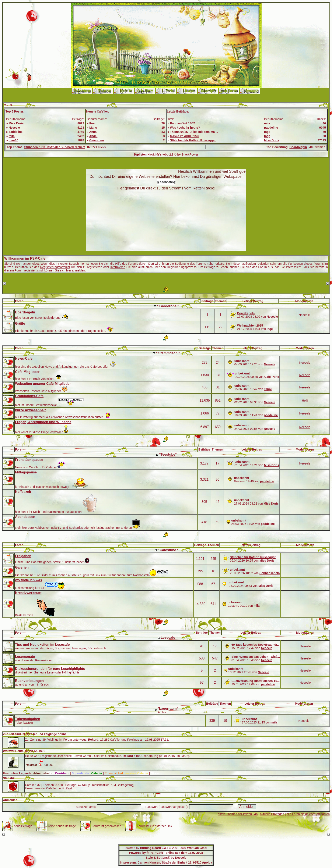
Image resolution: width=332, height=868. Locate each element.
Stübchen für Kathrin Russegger (193, 140)
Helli (305, 401)
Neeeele (14, 128)
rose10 (13, 140)
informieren (118, 267)
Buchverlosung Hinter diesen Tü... (256, 681)
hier (69, 270)
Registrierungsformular (55, 267)
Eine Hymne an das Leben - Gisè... (256, 657)
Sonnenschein (270, 573)
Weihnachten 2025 (250, 325)
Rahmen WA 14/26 (183, 123)
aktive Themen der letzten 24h (238, 814)
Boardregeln (298, 147)
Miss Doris (16, 123)
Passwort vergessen (173, 807)
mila (12, 136)
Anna (93, 132)
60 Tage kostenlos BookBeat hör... (256, 645)
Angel (93, 136)
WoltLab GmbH (198, 848)
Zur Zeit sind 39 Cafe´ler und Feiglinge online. (35, 734)
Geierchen (97, 140)
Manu (93, 128)
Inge (267, 132)
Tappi (268, 389)
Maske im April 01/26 (184, 136)
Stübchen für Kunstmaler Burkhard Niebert (55, 147)
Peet (92, 123)
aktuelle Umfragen (272, 814)
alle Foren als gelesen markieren (308, 814)
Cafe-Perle (272, 377)
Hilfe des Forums (127, 264)
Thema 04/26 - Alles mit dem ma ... (194, 132)
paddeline (16, 132)
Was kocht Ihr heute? (185, 128)
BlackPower (190, 154)
